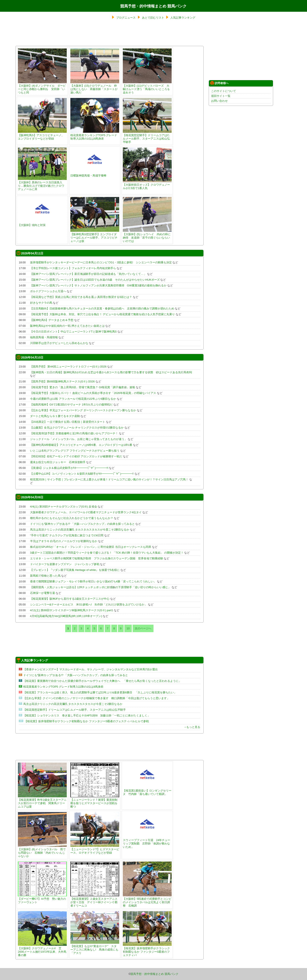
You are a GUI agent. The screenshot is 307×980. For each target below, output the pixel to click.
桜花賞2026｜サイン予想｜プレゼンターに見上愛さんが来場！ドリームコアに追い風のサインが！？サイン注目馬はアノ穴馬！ (109, 479)
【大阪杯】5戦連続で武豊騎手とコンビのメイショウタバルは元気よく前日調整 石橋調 (147, 901)
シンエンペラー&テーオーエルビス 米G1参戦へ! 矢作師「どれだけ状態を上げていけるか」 (89, 604)
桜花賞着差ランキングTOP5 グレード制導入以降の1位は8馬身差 (95, 135)
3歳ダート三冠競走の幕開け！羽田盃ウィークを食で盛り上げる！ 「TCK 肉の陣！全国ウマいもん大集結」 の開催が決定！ (107, 553)
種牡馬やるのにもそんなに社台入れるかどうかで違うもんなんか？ (72, 518)
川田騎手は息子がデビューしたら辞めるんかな (59, 343)
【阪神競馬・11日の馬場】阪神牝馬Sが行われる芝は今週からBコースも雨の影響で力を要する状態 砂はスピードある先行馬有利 (111, 372)
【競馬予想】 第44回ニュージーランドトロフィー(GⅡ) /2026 (68, 367)
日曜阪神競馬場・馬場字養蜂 (95, 174)
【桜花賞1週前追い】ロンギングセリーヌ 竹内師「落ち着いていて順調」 (147, 791)
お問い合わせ (219, 101)
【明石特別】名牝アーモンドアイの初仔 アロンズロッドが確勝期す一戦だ (76, 456)
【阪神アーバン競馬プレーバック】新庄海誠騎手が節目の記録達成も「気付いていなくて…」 (88, 274)
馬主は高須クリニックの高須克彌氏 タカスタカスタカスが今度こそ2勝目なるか (80, 530)
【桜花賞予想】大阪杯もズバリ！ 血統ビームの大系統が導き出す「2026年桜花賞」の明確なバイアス (93, 393)
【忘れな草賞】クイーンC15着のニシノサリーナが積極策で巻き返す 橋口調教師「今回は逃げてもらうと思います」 (96, 698)
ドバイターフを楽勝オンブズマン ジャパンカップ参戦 (65, 564)
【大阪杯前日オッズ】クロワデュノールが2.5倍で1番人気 (147, 185)
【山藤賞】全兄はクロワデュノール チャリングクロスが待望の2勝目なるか (77, 428)
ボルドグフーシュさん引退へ (48, 291)
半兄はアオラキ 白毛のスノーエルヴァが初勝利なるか (64, 541)
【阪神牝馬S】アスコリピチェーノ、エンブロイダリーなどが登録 (42, 135)
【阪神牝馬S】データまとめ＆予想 (52, 320)
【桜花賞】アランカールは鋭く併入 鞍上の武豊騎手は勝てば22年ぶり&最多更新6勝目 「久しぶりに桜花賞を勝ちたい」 (100, 692)
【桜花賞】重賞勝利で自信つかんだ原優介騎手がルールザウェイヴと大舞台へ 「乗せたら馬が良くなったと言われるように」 (102, 681)
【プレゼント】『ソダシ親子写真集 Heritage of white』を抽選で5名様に (75, 570)
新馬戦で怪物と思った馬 (45, 576)
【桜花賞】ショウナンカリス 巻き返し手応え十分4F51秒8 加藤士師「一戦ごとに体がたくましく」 (87, 715)
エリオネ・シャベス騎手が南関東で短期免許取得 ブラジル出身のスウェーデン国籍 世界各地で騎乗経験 (97, 558)
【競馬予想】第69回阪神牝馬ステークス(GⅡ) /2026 (62, 381)
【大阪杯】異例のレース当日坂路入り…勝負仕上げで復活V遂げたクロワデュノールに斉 (42, 184)
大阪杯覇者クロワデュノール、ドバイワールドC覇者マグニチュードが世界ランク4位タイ (86, 512)
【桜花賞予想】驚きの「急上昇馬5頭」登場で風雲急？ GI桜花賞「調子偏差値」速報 (83, 387)
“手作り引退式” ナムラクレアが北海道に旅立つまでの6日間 (67, 535)
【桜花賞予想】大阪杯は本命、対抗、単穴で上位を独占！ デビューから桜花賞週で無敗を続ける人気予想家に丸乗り (103, 314)
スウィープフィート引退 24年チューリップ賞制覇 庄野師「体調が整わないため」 (147, 842)
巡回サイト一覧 (221, 96)
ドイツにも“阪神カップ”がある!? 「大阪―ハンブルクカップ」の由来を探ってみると (82, 524)
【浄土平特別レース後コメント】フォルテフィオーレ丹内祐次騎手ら (73, 268)
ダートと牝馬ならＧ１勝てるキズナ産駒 (55, 416)
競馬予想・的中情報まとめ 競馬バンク (153, 6)
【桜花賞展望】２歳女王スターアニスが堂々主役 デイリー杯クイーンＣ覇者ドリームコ (95, 901)
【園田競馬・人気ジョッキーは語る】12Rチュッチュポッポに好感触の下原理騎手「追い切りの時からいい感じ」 (101, 587)
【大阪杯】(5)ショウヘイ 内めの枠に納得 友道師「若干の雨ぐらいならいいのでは (147, 236)
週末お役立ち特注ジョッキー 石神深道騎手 (58, 462)
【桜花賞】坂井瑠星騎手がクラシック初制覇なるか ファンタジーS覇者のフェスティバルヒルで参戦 (87, 721)
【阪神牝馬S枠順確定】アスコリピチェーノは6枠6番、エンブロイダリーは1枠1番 (81, 445)
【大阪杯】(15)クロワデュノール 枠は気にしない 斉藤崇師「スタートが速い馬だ (95, 87)
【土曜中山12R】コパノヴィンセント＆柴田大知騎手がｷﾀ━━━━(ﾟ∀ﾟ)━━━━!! (82, 474)
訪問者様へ (219, 83)
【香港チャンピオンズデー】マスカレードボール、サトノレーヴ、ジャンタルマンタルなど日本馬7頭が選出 (91, 669)
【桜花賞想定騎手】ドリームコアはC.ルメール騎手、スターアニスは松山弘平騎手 (147, 137)
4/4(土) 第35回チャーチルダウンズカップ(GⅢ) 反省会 (64, 507)
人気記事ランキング (183, 18)
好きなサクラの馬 (41, 303)
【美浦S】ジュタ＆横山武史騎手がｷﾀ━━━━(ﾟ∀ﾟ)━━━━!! (69, 468)
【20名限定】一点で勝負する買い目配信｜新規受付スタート (68, 422)
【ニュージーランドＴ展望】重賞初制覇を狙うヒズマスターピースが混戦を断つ (95, 801)
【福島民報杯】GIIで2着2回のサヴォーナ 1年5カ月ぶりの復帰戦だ (71, 405)
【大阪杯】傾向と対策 (42, 223)
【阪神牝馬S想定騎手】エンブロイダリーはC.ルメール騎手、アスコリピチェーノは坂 (95, 236)
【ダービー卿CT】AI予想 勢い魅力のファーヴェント (42, 899)
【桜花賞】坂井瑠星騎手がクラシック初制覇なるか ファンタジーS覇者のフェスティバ (147, 950)
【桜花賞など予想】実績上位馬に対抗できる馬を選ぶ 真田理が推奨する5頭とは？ (81, 297)
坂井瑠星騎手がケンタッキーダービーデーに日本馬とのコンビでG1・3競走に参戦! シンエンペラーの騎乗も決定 (101, 262)
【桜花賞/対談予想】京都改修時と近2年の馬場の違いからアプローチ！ (74, 433)
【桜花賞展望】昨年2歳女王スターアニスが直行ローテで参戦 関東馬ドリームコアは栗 (42, 801)
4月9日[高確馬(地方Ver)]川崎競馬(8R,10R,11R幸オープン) (66, 616)
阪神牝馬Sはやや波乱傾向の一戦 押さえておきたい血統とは (67, 326)
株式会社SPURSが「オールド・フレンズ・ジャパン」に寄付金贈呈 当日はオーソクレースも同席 (91, 547)
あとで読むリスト (153, 18)
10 (128, 628)
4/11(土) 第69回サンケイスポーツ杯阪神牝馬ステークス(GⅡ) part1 (72, 610)
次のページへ (143, 628)
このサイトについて (224, 91)
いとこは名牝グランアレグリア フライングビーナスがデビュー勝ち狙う (75, 451)
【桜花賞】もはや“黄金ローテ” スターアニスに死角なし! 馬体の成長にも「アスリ (95, 948)
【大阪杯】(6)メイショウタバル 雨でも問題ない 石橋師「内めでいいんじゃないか (42, 851)
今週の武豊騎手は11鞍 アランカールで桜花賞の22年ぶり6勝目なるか (73, 399)
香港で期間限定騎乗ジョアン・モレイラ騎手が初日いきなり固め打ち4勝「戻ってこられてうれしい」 (93, 581)
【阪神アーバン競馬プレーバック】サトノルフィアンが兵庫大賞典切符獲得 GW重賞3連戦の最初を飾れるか (98, 285)
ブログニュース (126, 18)
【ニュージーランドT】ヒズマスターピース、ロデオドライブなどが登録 (95, 849)
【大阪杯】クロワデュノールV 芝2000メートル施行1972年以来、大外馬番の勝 (42, 950)
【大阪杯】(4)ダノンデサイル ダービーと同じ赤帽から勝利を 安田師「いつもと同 (42, 87)
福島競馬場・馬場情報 (44, 337)
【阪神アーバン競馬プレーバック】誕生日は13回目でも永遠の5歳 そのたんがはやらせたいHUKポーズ (95, 280)
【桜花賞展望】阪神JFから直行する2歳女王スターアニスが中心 (70, 599)
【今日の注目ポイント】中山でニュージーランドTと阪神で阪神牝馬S (73, 332)
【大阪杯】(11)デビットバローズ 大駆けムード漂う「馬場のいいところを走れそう (147, 87)
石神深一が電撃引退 (43, 593)
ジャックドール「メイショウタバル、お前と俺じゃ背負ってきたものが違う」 (79, 439)
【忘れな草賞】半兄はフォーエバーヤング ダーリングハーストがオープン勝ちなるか (83, 410)
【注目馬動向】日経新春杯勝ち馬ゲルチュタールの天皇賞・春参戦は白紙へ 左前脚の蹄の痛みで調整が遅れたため (102, 308)
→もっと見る (192, 727)
